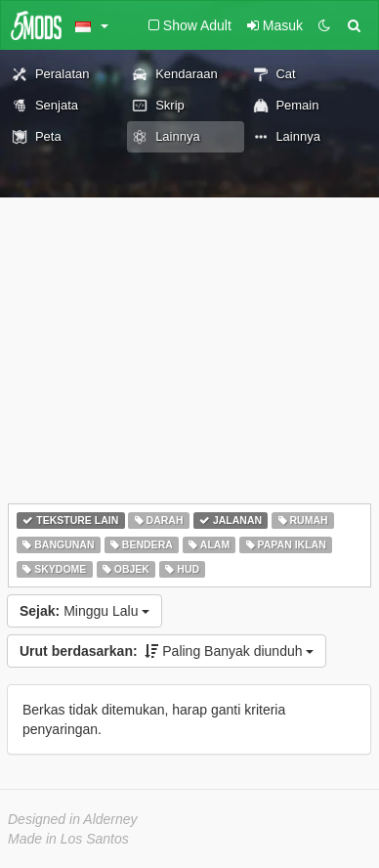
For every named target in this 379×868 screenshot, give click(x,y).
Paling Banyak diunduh (167, 651)
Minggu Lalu (84, 611)
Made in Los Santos (68, 839)
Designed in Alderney (73, 819)
